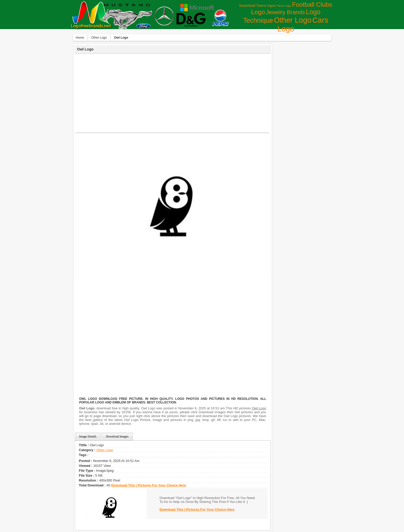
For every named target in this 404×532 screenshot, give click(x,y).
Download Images (117, 436)
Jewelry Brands (285, 12)
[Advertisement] (173, 92)
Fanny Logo (284, 6)
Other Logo (293, 20)
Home (80, 38)
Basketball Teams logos (258, 6)
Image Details (88, 436)
